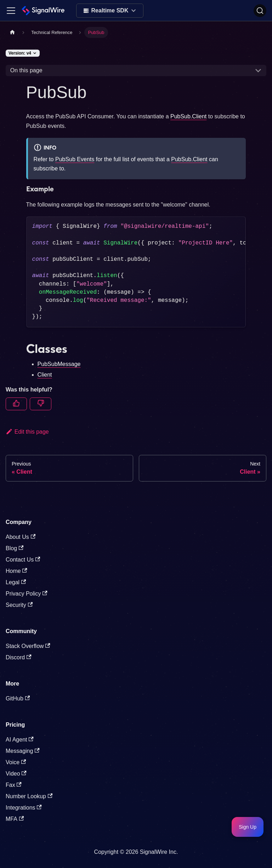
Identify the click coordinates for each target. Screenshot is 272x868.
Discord (19, 657)
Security (19, 605)
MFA (15, 819)
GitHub (18, 698)
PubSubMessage (59, 364)
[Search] (260, 11)
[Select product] (110, 11)
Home (16, 571)
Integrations (24, 808)
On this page (26, 70)
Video (16, 774)
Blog (15, 548)
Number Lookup (29, 796)
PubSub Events (75, 159)
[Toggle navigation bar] (11, 11)
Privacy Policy (27, 594)
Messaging (23, 751)
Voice (16, 762)
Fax (14, 785)
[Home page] (12, 32)
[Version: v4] (23, 53)
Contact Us (23, 560)
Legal (16, 582)
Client (45, 375)
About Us (21, 537)
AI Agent (20, 740)
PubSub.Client (188, 116)
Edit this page (27, 432)
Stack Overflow (28, 646)
